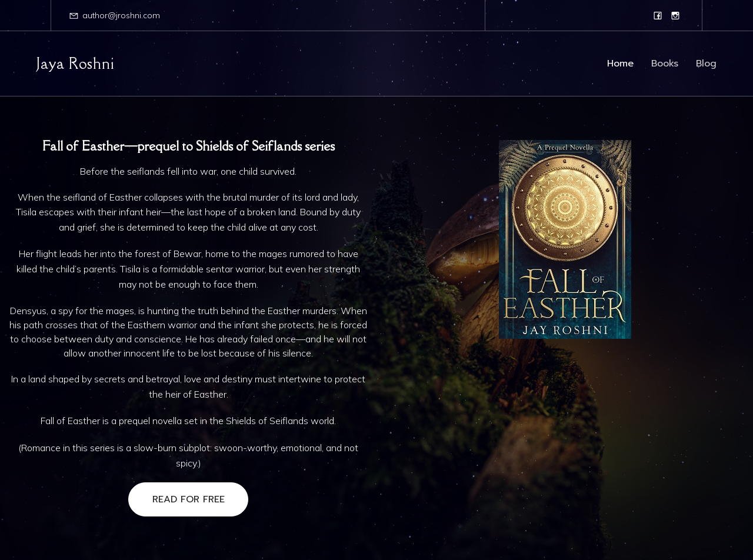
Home (620, 64)
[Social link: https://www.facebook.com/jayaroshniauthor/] (658, 15)
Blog (706, 64)
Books (665, 64)
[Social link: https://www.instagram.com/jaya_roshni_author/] (675, 15)
